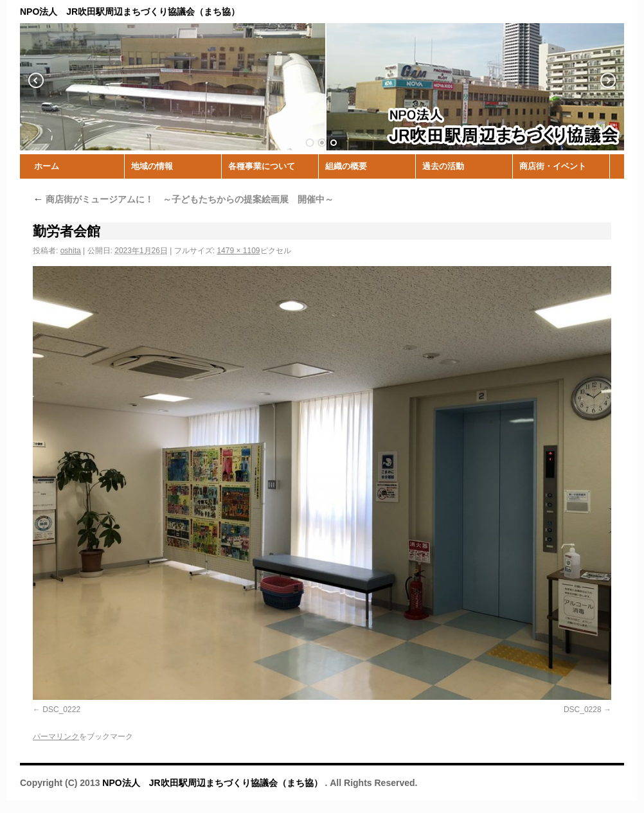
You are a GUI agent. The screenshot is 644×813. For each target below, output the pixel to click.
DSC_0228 (583, 710)
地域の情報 (152, 166)
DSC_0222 (61, 710)
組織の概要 (346, 166)
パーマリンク (56, 737)
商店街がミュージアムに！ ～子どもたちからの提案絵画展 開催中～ (183, 199)
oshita (71, 251)
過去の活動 (443, 166)
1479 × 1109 (238, 251)
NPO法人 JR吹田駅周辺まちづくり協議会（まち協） (213, 783)
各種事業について (262, 166)
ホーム (47, 166)
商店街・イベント (553, 166)
